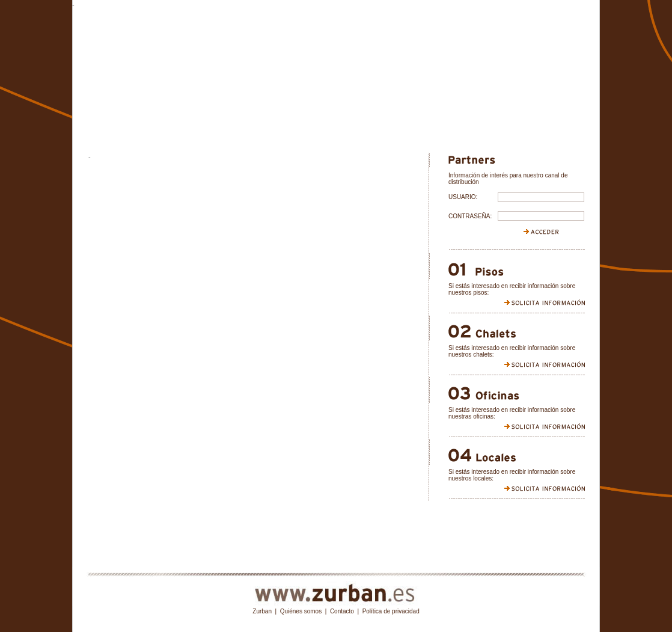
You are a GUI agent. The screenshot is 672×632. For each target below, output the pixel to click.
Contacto (342, 611)
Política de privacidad (391, 611)
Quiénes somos (301, 611)
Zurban (262, 611)
